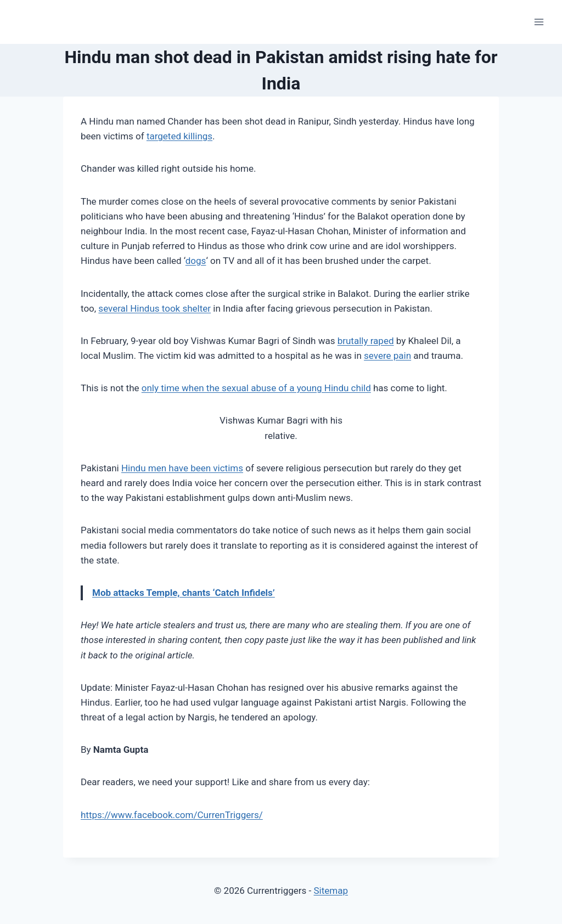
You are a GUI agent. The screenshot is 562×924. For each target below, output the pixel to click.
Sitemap (331, 891)
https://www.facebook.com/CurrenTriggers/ (172, 815)
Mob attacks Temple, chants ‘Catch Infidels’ (184, 593)
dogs (196, 261)
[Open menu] (539, 22)
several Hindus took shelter (154, 308)
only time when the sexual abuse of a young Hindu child (256, 388)
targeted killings (179, 136)
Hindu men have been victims (182, 468)
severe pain (387, 356)
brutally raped (366, 341)
